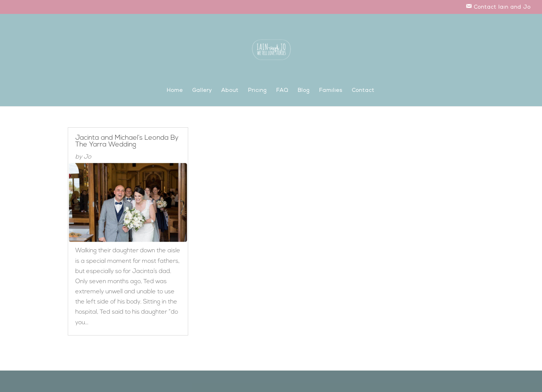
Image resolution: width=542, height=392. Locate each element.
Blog (304, 91)
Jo (87, 157)
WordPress (155, 381)
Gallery (202, 91)
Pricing (257, 91)
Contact (363, 91)
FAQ (282, 91)
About (230, 91)
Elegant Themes (105, 381)
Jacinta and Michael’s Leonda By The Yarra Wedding (127, 141)
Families (331, 91)
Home (175, 91)
